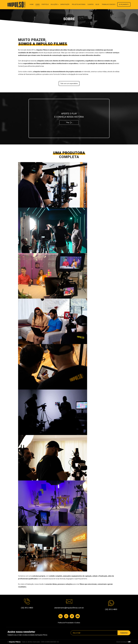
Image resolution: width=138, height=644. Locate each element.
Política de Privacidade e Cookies (69, 623)
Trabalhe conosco (109, 4)
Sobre (38, 4)
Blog (97, 4)
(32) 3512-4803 (27, 608)
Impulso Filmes (15, 642)
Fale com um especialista (69, 83)
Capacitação (65, 4)
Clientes (91, 4)
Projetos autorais (79, 4)
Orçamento (124, 4)
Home (32, 4)
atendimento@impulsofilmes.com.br (69, 608)
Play (69, 123)
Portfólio (45, 4)
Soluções (54, 4)
